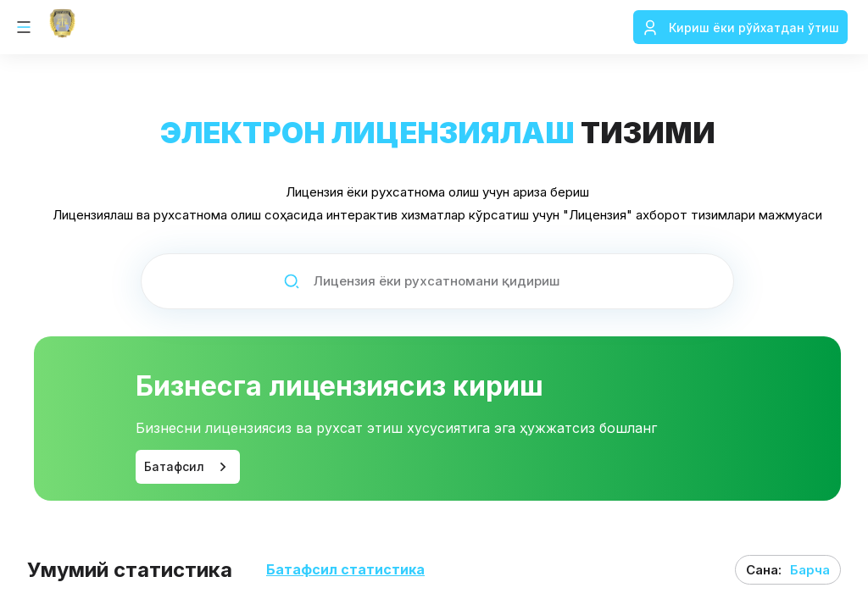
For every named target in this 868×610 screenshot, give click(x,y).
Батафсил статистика (345, 570)
